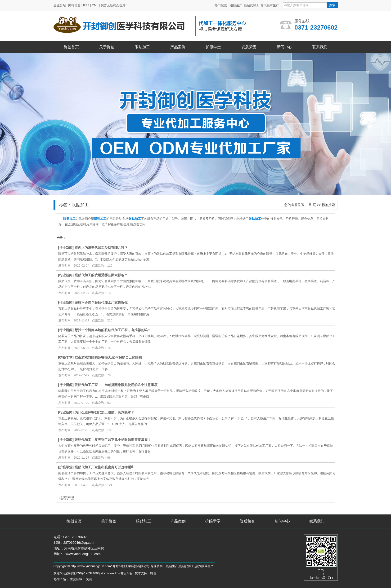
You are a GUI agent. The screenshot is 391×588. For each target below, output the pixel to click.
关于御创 (107, 47)
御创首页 (71, 47)
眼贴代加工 (251, 5)
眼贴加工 (142, 47)
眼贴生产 (236, 5)
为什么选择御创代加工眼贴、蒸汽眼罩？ (104, 412)
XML (95, 5)
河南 (89, 579)
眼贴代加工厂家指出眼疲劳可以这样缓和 (104, 467)
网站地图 (74, 5)
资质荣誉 (249, 47)
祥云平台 (127, 573)
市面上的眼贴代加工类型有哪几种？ (101, 248)
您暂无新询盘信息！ (115, 5)
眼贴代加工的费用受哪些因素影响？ (101, 275)
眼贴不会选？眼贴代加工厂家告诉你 (101, 303)
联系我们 (320, 47)
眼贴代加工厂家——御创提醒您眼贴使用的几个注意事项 (116, 385)
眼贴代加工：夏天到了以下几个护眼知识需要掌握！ (113, 440)
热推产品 (60, 579)
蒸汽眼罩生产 (270, 5)
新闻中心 (284, 47)
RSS (86, 5)
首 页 (312, 205)
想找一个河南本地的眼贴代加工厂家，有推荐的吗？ (113, 330)
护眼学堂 (213, 47)
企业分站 (60, 5)
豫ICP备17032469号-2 (88, 573)
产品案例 (178, 47)
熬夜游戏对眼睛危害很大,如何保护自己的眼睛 (108, 357)
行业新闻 (66, 248)
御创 (153, 573)
